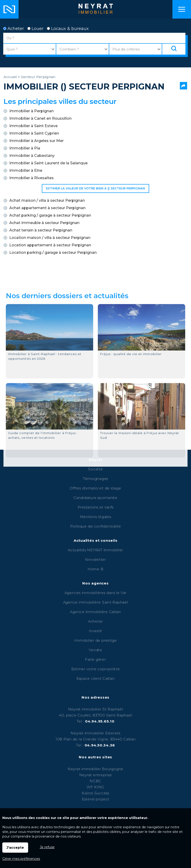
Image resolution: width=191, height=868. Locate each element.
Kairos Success (95, 793)
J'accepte (15, 848)
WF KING (95, 787)
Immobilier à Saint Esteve (33, 126)
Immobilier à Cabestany (32, 156)
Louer (35, 29)
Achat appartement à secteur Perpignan (47, 208)
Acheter (14, 29)
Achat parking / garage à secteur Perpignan (50, 215)
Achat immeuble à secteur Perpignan (44, 223)
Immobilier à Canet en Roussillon (40, 118)
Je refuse (47, 847)
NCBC (95, 781)
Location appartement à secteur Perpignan (50, 245)
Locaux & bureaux (68, 29)
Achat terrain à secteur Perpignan (41, 230)
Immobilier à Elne (26, 170)
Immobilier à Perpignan (31, 111)
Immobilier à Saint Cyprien (34, 133)
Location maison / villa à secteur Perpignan (50, 238)
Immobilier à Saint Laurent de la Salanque (48, 163)
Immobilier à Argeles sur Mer (36, 141)
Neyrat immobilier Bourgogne (95, 769)
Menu (182, 9)
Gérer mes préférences (21, 859)
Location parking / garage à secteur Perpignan (53, 252)
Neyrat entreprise (96, 775)
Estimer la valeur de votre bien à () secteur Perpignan (95, 188)
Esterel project (95, 799)
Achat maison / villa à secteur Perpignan (47, 200)
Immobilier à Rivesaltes (31, 178)
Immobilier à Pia (25, 148)
